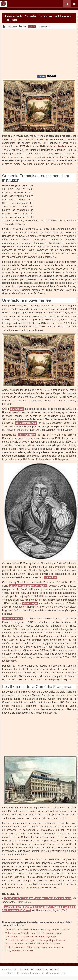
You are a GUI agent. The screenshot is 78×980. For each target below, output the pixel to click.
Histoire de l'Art (39, 970)
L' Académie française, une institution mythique (30, 937)
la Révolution (27, 435)
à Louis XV (17, 409)
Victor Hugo (30, 603)
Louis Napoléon (12, 619)
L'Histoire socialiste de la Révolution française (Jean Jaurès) (38, 930)
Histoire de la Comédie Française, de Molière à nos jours (38, 18)
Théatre (54, 970)
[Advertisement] (39, 51)
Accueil (24, 970)
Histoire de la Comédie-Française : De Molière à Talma (38, 898)
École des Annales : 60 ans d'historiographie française (34, 947)
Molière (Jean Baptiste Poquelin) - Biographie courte (33, 933)
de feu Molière (58, 146)
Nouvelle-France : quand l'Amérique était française (32, 944)
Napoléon (50, 577)
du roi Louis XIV (34, 139)
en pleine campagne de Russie (28, 586)
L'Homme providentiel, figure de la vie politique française (36, 940)
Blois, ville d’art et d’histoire (20, 951)
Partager (42, 76)
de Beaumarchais (26, 423)
